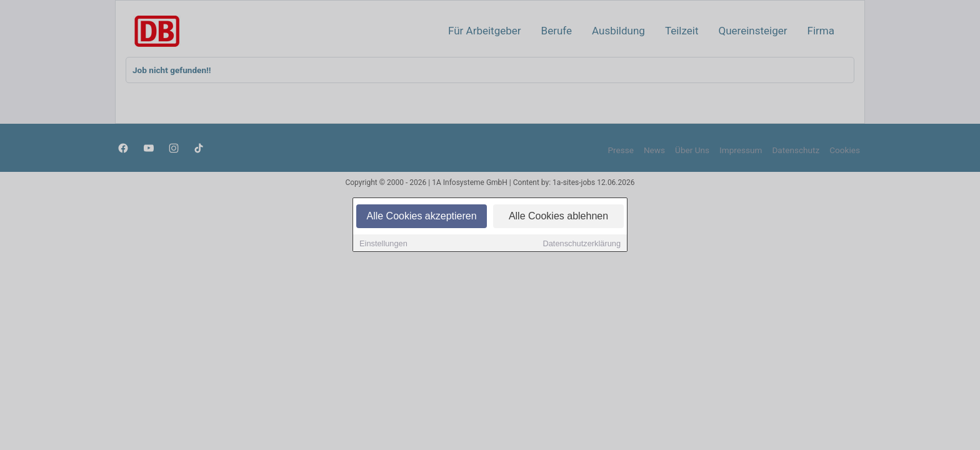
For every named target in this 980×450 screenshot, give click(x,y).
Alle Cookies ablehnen (558, 216)
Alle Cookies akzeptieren (421, 216)
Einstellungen (383, 243)
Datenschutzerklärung (582, 243)
